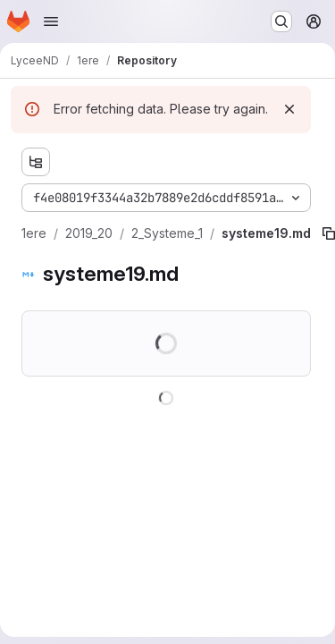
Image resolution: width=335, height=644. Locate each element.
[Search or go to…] (281, 21)
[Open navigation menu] (51, 21)
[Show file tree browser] (36, 162)
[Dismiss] (289, 109)
